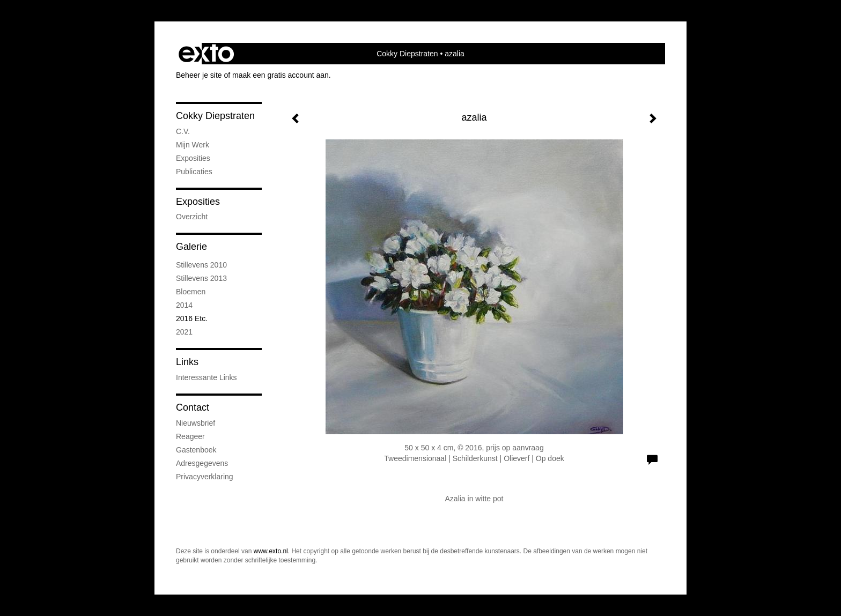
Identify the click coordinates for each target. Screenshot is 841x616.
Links (187, 362)
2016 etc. (192, 318)
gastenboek (196, 450)
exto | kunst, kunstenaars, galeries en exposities (206, 54)
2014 (184, 305)
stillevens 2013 (201, 278)
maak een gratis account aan (281, 75)
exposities (193, 158)
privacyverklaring (205, 477)
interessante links (206, 377)
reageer (190, 436)
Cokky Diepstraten (407, 54)
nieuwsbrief (196, 423)
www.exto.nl (271, 551)
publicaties (194, 172)
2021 (184, 332)
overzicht (192, 217)
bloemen (191, 292)
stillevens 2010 (201, 265)
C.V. (183, 131)
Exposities (198, 202)
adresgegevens (202, 463)
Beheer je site (199, 75)
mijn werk (193, 145)
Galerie (191, 247)
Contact (193, 407)
